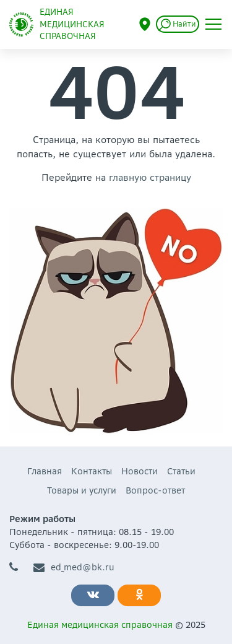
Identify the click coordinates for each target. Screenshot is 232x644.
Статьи (181, 471)
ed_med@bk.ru (74, 568)
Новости (140, 471)
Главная (45, 471)
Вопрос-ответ (155, 490)
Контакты (92, 471)
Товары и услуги (82, 490)
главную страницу (150, 177)
